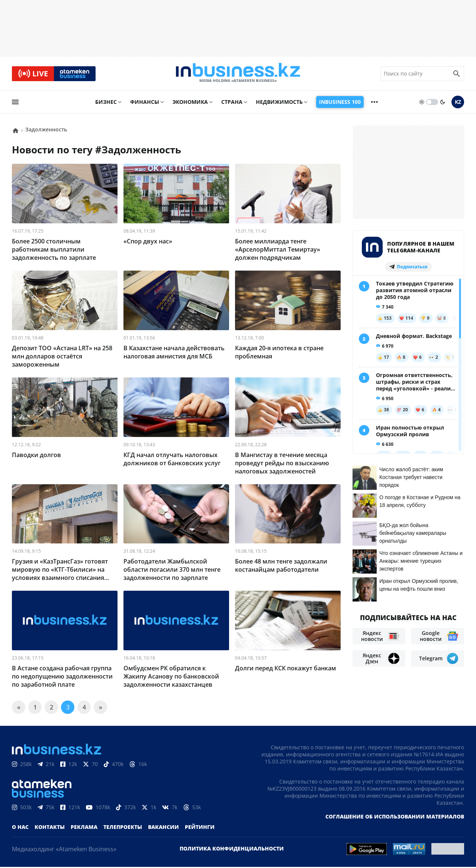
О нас (20, 828)
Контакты (50, 828)
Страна (232, 103)
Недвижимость (279, 103)
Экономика (190, 103)
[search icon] (457, 74)
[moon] (443, 103)
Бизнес (106, 103)
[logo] (238, 74)
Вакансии (163, 828)
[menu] (15, 103)
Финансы (145, 103)
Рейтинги (200, 828)
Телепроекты (123, 828)
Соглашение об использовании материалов (395, 818)
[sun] (422, 103)
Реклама (84, 828)
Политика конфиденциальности (232, 850)
